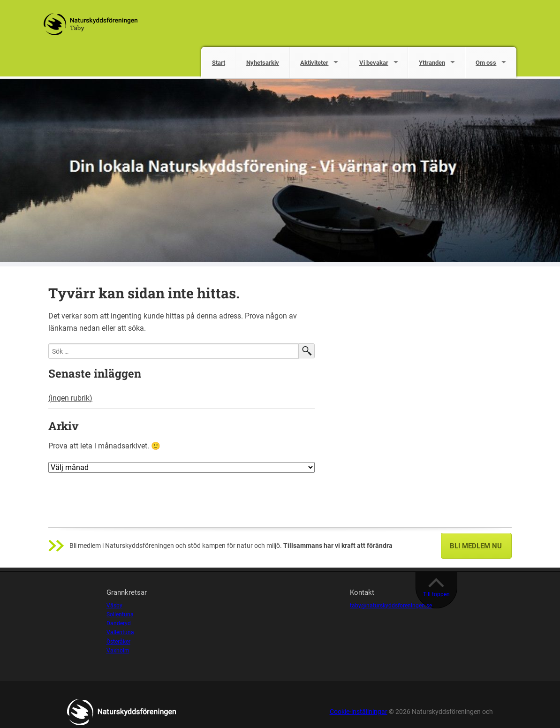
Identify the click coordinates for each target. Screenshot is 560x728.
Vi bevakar (374, 63)
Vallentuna (120, 632)
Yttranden (432, 63)
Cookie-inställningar (359, 712)
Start (219, 63)
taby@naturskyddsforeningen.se (391, 606)
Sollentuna (120, 614)
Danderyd (119, 623)
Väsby (114, 606)
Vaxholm (118, 651)
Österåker (118, 642)
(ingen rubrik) (70, 398)
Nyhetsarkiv (263, 63)
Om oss (486, 63)
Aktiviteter (314, 63)
